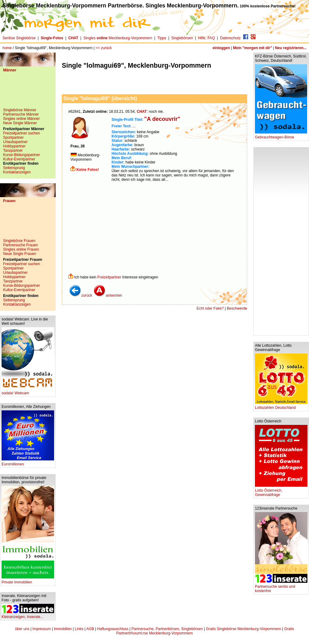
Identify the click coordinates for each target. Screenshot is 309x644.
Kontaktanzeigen (17, 172)
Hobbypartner (14, 146)
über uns (22, 629)
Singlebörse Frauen (19, 241)
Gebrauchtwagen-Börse (281, 136)
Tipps (162, 38)
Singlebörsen (182, 38)
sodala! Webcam (28, 391)
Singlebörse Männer (20, 110)
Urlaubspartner (15, 142)
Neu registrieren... (291, 48)
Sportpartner (13, 138)
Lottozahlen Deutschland (281, 406)
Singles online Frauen (21, 249)
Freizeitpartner (109, 277)
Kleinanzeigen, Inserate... (28, 615)
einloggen (221, 48)
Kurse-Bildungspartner (21, 155)
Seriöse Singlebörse (19, 38)
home (7, 48)
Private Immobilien (28, 580)
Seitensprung (14, 168)
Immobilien (63, 629)
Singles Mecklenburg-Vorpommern (118, 38)
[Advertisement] (28, 92)
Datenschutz (230, 38)
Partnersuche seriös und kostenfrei (281, 587)
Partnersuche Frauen (21, 245)
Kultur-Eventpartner (19, 159)
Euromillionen (28, 462)
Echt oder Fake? (210, 308)
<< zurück (104, 48)
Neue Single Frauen (20, 254)
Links (79, 629)
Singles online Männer (21, 119)
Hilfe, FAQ (207, 38)
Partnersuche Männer (21, 114)
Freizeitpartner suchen (21, 133)
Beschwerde (237, 308)
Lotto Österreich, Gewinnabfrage (281, 491)
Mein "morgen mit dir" (252, 48)
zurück (80, 295)
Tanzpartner (13, 150)
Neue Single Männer (20, 123)
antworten (108, 295)
